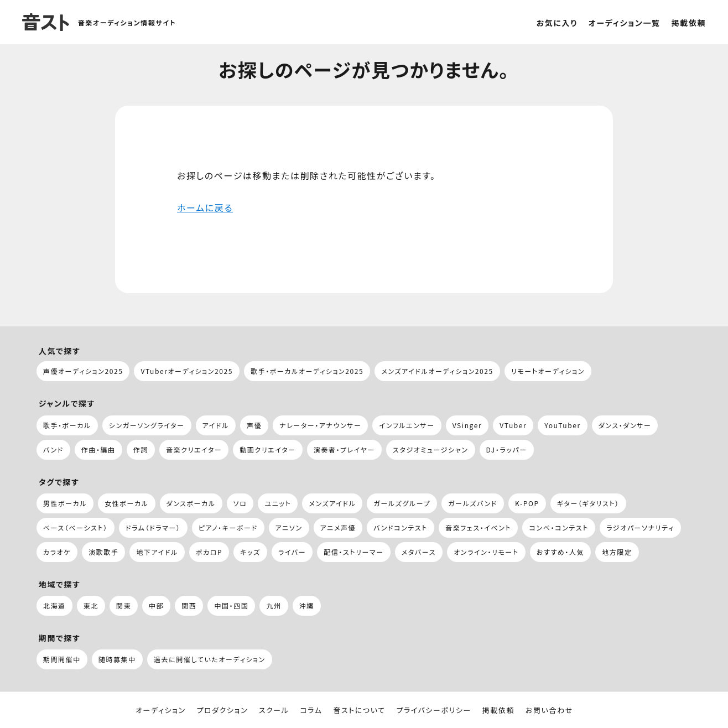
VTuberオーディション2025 (186, 371)
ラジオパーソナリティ (640, 527)
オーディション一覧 (625, 23)
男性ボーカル (65, 503)
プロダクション (222, 710)
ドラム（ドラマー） (153, 527)
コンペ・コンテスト (559, 527)
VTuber (513, 425)
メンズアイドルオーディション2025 (437, 371)
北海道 (54, 605)
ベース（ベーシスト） (76, 527)
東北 (91, 605)
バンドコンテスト (401, 527)
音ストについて (359, 710)
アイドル (216, 425)
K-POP (527, 503)
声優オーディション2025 (83, 371)
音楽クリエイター (194, 449)
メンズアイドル (332, 503)
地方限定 (617, 552)
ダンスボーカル (191, 503)
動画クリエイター (267, 449)
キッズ (250, 552)
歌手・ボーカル (67, 425)
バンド (53, 449)
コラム (311, 710)
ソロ (240, 503)
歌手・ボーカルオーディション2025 (307, 371)
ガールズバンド (473, 503)
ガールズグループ (402, 503)
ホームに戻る (205, 207)
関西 (189, 605)
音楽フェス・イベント (478, 527)
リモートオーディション (548, 371)
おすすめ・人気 (560, 552)
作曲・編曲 (98, 449)
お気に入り (557, 23)
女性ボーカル (126, 503)
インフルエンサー (407, 425)
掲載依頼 (689, 23)
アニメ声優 (338, 527)
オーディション (161, 710)
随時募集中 (117, 659)
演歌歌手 (103, 552)
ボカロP (209, 552)
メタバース (419, 552)
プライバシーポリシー (434, 710)
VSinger (467, 425)
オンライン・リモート (486, 552)
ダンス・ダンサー (625, 425)
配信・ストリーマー (354, 552)
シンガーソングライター (147, 425)
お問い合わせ (549, 710)
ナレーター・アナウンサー (320, 425)
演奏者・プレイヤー (344, 449)
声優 (254, 425)
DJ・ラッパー (507, 449)
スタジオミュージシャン (431, 449)
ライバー (292, 552)
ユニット (278, 503)
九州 (274, 605)
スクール (274, 710)
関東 (124, 605)
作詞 (141, 449)
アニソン (289, 527)
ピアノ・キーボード (228, 527)
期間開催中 (62, 659)
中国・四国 (231, 605)
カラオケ (57, 552)
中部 (156, 605)
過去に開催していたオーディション (210, 659)
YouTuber (562, 425)
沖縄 (307, 605)
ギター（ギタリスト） (588, 503)
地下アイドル (157, 552)
